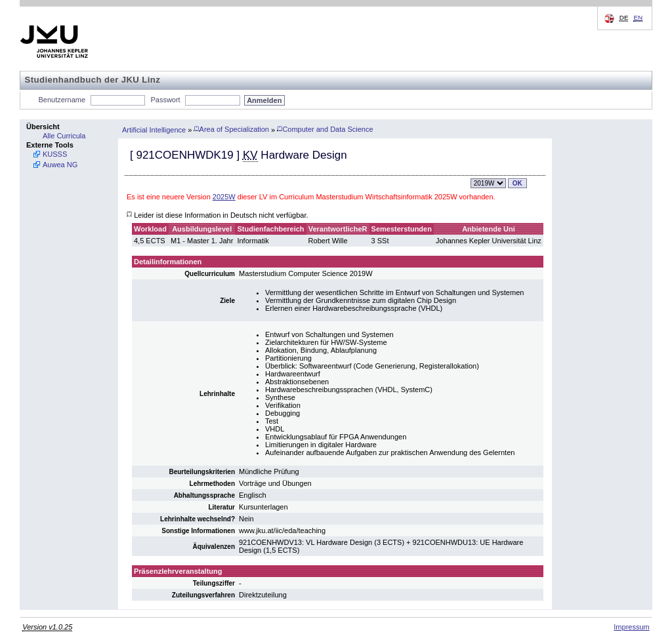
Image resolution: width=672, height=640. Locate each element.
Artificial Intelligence (154, 129)
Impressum (631, 627)
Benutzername (62, 100)
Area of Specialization (231, 129)
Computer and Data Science (325, 129)
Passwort (165, 100)
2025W (224, 197)
